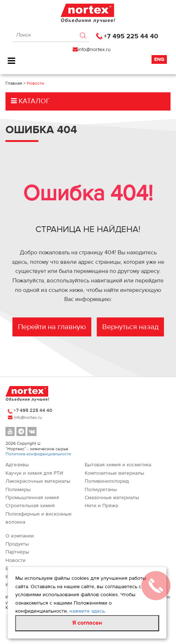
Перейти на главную (52, 327)
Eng (159, 59)
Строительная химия (30, 506)
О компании (20, 536)
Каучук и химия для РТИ (34, 473)
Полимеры (18, 490)
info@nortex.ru (94, 50)
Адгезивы (17, 465)
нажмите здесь (87, 611)
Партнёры (17, 552)
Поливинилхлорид (107, 481)
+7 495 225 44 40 (131, 36)
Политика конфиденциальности (38, 454)
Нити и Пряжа (101, 506)
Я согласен (87, 623)
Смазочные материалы (112, 498)
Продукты (17, 544)
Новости (16, 560)
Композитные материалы (114, 473)
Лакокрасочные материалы (38, 481)
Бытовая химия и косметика (118, 465)
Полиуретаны (101, 490)
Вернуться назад (130, 327)
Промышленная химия (32, 498)
